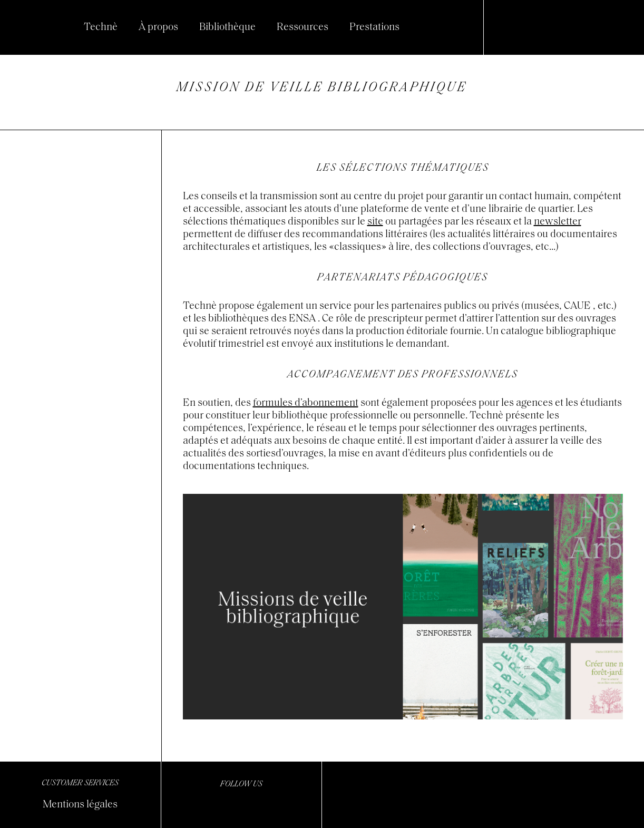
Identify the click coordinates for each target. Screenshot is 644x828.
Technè (101, 27)
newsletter (558, 222)
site (375, 222)
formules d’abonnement (306, 403)
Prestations (374, 27)
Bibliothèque (227, 27)
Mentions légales (80, 805)
